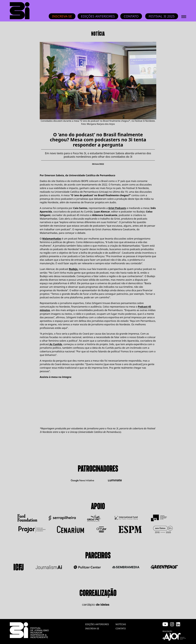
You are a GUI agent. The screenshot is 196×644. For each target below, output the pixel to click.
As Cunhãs (55, 344)
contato (121, 629)
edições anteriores (97, 624)
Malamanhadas (52, 239)
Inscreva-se (62, 16)
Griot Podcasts (117, 208)
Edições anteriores (98, 16)
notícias (121, 624)
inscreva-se (92, 629)
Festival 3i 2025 (162, 16)
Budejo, (74, 269)
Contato (131, 16)
